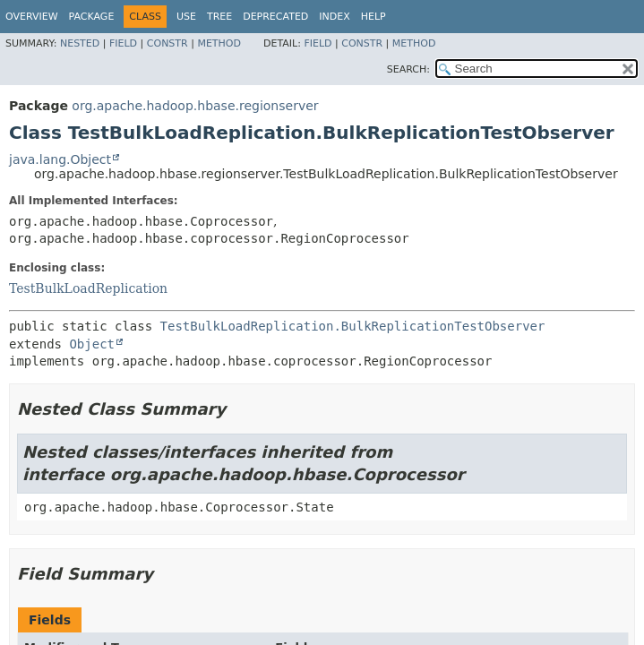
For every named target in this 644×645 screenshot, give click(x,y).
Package (92, 17)
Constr (167, 43)
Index (334, 17)
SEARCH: (408, 69)
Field (123, 43)
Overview (32, 17)
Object (92, 344)
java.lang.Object (60, 159)
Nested (80, 43)
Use (186, 17)
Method (219, 43)
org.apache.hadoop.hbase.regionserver (195, 106)
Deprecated (275, 17)
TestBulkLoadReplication (88, 288)
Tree (219, 17)
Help (374, 17)
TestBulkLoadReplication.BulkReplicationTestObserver (353, 326)
